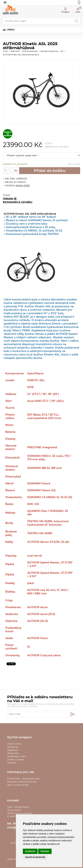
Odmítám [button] (45, 851)
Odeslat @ (10, 199)
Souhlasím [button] (30, 851)
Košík (78, 10)
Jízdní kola (15, 51)
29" (62, 51)
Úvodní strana (14, 744)
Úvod (5, 51)
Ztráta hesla (13, 753)
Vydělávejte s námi (17, 757)
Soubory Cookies (16, 760)
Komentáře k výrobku (18, 202)
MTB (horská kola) (30, 51)
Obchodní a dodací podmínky (22, 782)
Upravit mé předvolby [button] (35, 857)
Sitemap (11, 763)
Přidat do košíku (50, 171)
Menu (11, 30)
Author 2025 (23, 186)
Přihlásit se (13, 747)
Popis (7, 195)
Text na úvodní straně (18, 785)
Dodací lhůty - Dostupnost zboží (23, 779)
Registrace (13, 750)
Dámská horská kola (49, 51)
